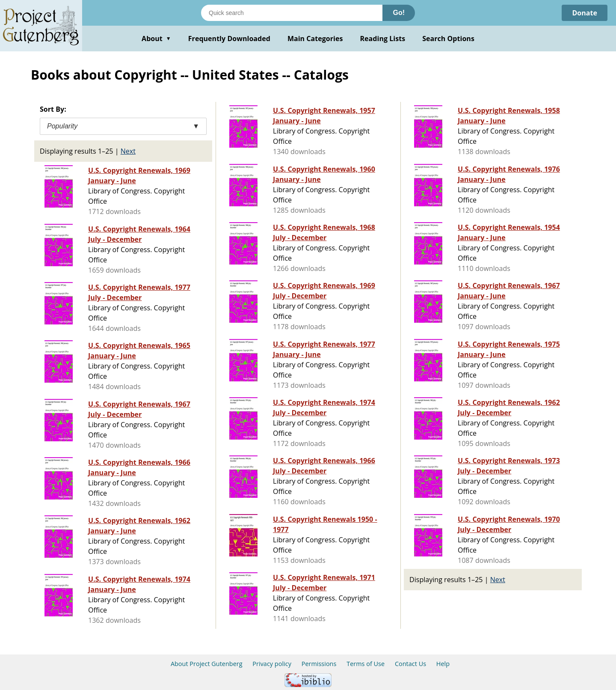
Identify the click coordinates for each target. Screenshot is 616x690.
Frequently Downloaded (229, 39)
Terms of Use (366, 664)
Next (128, 151)
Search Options (448, 39)
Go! (399, 13)
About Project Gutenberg (207, 664)
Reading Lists (383, 39)
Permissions (319, 664)
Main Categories (315, 39)
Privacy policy (272, 664)
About (156, 39)
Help (443, 664)
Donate (585, 13)
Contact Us (410, 664)
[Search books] (292, 13)
